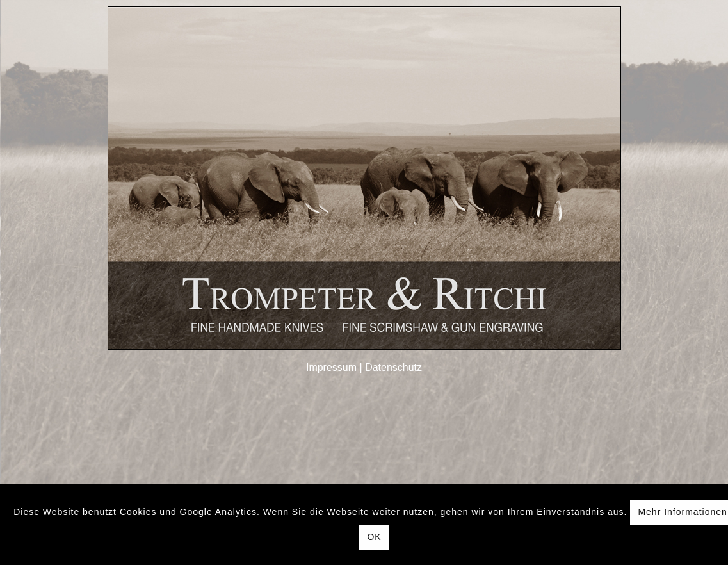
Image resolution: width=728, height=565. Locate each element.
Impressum (331, 367)
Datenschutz (393, 367)
